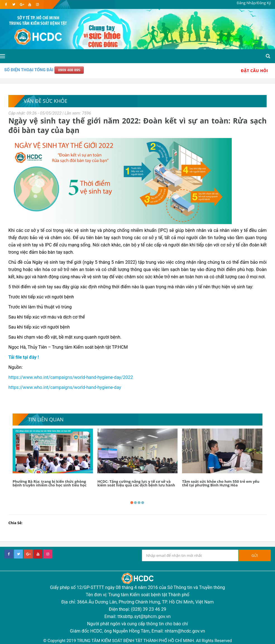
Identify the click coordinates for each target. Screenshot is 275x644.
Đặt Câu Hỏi (254, 71)
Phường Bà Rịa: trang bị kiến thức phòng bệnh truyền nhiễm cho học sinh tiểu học (50, 483)
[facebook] (6, 4)
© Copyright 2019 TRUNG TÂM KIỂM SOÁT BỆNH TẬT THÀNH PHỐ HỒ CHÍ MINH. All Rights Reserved (137, 641)
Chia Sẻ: (15, 523)
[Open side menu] (3, 56)
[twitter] (14, 4)
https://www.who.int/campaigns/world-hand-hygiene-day (65, 387)
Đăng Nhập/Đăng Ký (254, 3)
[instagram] (37, 4)
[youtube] (29, 4)
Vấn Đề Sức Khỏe (46, 101)
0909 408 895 (69, 70)
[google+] (28, 554)
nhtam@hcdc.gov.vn (185, 631)
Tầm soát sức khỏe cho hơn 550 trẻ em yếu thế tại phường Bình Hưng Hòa (221, 483)
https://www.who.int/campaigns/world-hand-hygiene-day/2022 (71, 377)
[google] (22, 4)
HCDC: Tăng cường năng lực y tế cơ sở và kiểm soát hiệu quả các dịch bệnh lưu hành (136, 483)
